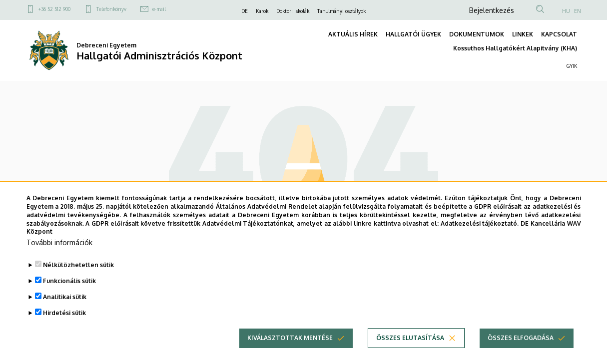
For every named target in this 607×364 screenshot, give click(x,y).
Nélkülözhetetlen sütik (78, 279)
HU (566, 11)
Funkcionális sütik (69, 295)
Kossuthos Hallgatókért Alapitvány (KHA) (515, 48)
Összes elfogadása (521, 352)
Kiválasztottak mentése (290, 352)
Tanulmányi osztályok (341, 11)
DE (245, 11)
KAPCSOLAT (559, 34)
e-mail (159, 9)
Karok (262, 11)
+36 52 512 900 (54, 9)
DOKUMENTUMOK (477, 34)
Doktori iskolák (293, 11)
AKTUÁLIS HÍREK (353, 34)
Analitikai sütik (65, 311)
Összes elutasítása (410, 352)
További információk (59, 257)
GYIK (572, 66)
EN (578, 11)
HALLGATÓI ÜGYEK (413, 34)
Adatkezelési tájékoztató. (480, 237)
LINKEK (523, 34)
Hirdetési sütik (64, 327)
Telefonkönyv (111, 9)
